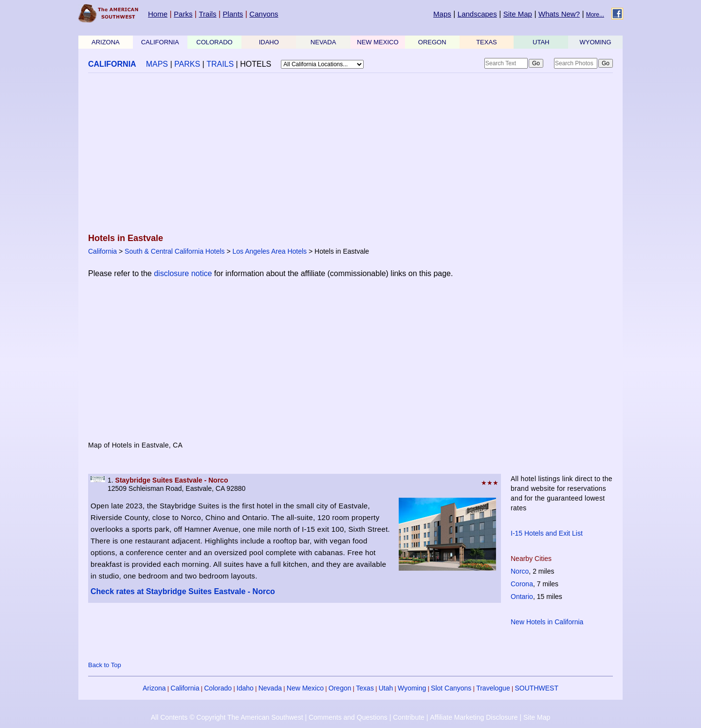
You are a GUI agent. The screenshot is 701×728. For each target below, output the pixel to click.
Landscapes (477, 14)
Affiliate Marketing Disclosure (474, 717)
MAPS (157, 64)
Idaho (245, 688)
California (102, 251)
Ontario (522, 597)
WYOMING (596, 42)
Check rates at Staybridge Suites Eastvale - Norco (183, 591)
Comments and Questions (348, 717)
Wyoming (412, 688)
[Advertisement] (350, 154)
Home (158, 14)
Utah (386, 688)
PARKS (187, 64)
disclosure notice (183, 273)
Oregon (340, 688)
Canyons (264, 14)
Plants (233, 14)
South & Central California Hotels (175, 251)
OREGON (432, 42)
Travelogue (493, 688)
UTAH (541, 42)
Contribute (409, 717)
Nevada (270, 688)
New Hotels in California (547, 622)
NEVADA (323, 42)
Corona (522, 584)
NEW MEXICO (378, 42)
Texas (365, 688)
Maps (442, 14)
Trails (207, 14)
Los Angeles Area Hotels (270, 251)
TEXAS (487, 42)
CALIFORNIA (160, 42)
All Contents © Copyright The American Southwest (227, 717)
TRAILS (220, 64)
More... (595, 15)
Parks (183, 14)
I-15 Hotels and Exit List (547, 533)
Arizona (154, 688)
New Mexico (305, 688)
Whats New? (559, 14)
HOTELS (256, 64)
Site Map (518, 14)
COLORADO (214, 42)
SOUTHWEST (537, 688)
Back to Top (105, 665)
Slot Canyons (451, 688)
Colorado (218, 688)
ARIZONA (106, 42)
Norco (520, 571)
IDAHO (269, 42)
